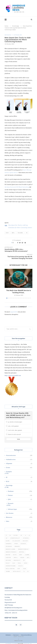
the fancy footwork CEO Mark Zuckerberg (17, 187)
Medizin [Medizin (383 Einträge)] (22, 557)
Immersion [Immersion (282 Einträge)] (17, 546)
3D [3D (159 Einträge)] (6, 535)
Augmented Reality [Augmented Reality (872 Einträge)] (15, 538)
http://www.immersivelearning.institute (16, 610)
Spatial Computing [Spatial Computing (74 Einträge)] (10, 568)
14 (28, 298)
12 (25, 298)
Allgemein (19, 463)
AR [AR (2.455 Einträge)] (29, 535)
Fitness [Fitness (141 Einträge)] (16, 543)
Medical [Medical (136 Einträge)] (16, 557)
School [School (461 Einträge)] (19, 563)
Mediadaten (8, 635)
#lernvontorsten (19, 455)
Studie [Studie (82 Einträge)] (24, 568)
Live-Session (19, 513)
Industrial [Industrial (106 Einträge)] (22, 552)
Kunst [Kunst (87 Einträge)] (21, 554)
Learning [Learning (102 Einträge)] (27, 554)
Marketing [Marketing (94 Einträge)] (8, 557)
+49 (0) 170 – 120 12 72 (11, 612)
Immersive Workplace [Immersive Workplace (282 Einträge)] (23, 549)
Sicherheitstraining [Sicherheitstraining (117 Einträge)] (11, 565)
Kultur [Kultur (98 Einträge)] (15, 554)
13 (27, 298)
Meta (13, 233)
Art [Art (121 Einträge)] (7, 538)
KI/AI (19, 481)
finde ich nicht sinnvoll (14, 434)
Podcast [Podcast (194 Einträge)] (8, 563)
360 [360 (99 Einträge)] (10, 535)
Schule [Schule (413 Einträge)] (26, 563)
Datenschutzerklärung (26, 635)
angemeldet (14, 312)
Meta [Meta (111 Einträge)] (28, 557)
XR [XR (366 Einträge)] (28, 571)
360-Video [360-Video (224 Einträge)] (16, 535)
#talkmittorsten (19, 459)
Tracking (20, 233)
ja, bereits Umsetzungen (15, 422)
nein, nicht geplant (13, 426)
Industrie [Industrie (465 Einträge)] (8, 554)
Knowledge (16, 26)
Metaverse (19, 517)
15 (30, 298)
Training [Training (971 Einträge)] (8, 571)
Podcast (20, 495)
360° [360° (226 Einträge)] (21, 535)
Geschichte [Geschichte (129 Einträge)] (23, 543)
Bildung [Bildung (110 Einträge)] (8, 540)
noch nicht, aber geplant (15, 430)
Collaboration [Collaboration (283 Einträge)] (16, 540)
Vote (18, 439)
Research (11, 503)
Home (6, 26)
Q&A (20, 499)
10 (22, 298)
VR (27, 233)
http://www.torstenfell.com (13, 375)
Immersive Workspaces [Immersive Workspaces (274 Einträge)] (11, 552)
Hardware (20, 491)
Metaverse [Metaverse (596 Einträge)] (8, 560)
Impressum (16, 635)
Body (7, 233)
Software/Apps (18, 35)
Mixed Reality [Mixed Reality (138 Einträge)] (17, 560)
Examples (9, 471)
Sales (19, 521)
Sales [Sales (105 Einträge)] (14, 563)
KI (19, 477)
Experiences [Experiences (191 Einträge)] (9, 543)
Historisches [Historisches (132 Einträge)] (9, 546)
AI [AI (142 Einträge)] (25, 535)
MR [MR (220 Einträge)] (24, 560)
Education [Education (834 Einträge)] (25, 540)
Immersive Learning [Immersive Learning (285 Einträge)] (10, 549)
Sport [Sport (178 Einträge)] (19, 568)
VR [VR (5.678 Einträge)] (24, 571)
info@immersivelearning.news (13, 607)
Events (19, 467)
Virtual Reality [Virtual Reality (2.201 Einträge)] (17, 571)
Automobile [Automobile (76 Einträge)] (26, 538)
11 (23, 298)
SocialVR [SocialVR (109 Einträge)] (20, 565)
